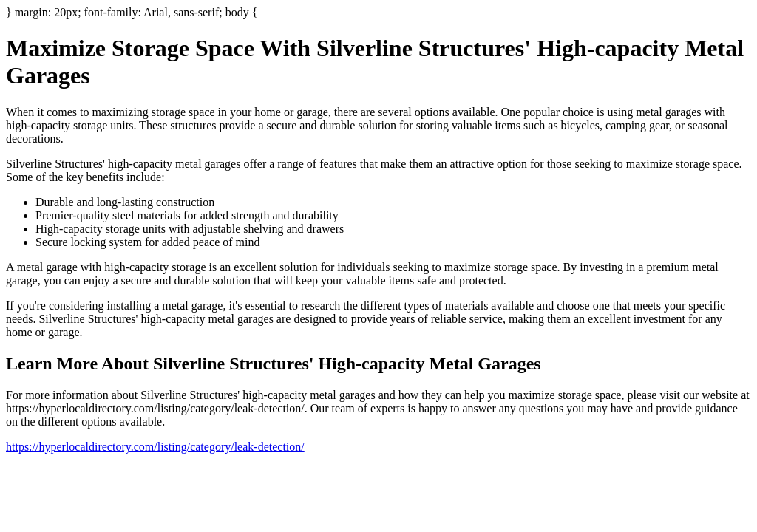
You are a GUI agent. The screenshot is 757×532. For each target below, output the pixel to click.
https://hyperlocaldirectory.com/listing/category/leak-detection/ (155, 447)
